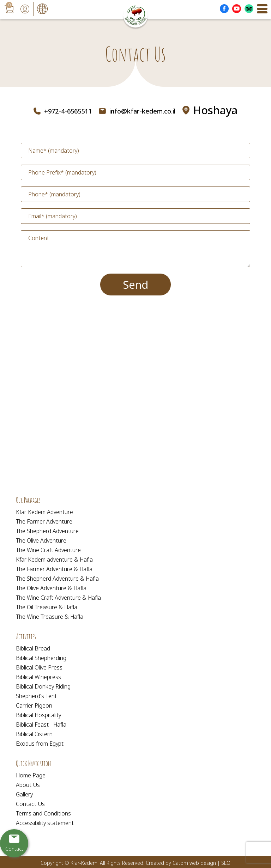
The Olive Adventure (41, 540)
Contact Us (30, 804)
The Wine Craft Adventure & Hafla (58, 598)
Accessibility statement (45, 823)
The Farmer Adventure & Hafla (54, 569)
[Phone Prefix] (135, 172)
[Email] (135, 216)
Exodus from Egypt (40, 744)
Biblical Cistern (34, 734)
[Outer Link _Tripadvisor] (249, 9)
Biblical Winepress (38, 677)
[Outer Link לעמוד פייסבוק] (224, 9)
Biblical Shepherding (41, 658)
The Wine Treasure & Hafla (50, 617)
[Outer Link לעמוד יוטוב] (237, 9)
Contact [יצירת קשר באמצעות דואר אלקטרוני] (14, 849)
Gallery (24, 794)
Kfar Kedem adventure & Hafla (54, 560)
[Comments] (135, 249)
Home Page (31, 775)
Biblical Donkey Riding (43, 686)
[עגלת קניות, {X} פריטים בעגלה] (9, 9)
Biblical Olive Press (39, 667)
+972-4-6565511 (68, 111)
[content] (135, 249)
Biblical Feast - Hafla (41, 725)
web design (203, 863)
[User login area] (25, 9)
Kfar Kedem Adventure (44, 512)
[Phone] (135, 194)
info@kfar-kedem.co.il (142, 111)
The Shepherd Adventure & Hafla (57, 579)
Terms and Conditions (43, 813)
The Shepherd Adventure (47, 531)
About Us (28, 785)
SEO (226, 863)
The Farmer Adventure (44, 521)
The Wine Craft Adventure (48, 550)
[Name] (135, 151)
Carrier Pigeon (34, 705)
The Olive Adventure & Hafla (51, 588)
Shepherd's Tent (36, 696)
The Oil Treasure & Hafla (47, 607)
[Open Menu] (262, 9)
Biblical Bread (33, 648)
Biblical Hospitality (38, 715)
